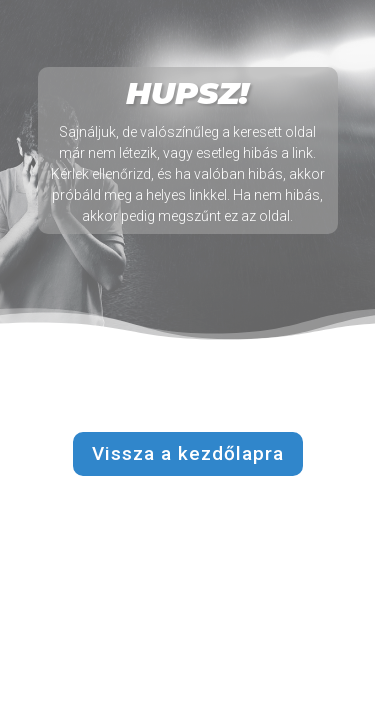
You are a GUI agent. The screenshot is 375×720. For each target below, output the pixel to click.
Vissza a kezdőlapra (188, 453)
